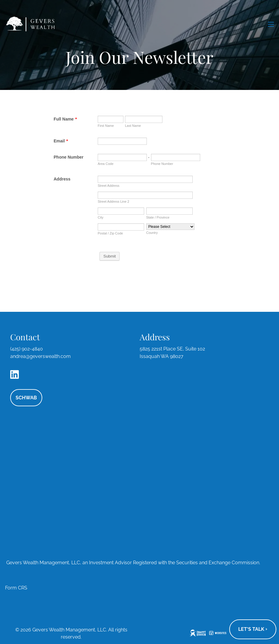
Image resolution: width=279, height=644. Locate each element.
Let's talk (253, 629)
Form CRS (16, 588)
